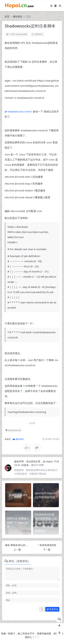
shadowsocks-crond (20, 111)
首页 (7, 16)
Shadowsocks (13, 430)
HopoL (50, 461)
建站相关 (18, 16)
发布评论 (52, 609)
